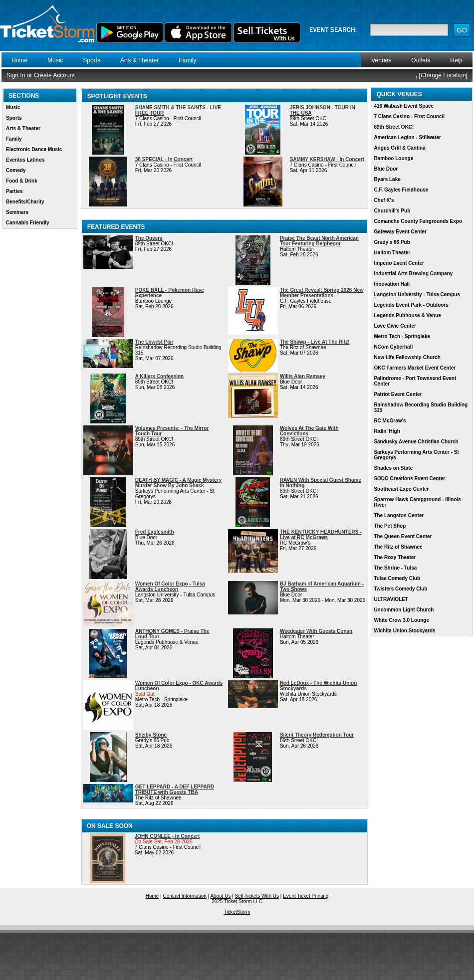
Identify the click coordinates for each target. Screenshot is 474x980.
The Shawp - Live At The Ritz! (315, 342)
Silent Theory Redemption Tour (317, 735)
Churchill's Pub (392, 211)
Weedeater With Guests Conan (316, 631)
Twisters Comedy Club (400, 589)
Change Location (443, 75)
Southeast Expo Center (401, 489)
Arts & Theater (139, 60)
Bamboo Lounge (393, 158)
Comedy (16, 170)
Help (456, 60)
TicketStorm (237, 912)
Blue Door (386, 169)
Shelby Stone (151, 735)
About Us (220, 896)
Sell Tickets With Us (257, 896)
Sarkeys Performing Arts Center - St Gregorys (416, 455)
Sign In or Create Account (41, 75)
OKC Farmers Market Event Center (415, 368)
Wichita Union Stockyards (404, 631)
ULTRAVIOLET (391, 599)
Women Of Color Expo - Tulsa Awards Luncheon (170, 587)
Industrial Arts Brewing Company (413, 274)
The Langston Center (399, 515)
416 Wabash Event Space (404, 106)
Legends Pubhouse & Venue (407, 315)
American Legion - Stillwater (407, 137)
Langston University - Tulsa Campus (417, 294)
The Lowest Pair (154, 342)
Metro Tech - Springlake (402, 336)
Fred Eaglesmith (155, 532)
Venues (381, 60)
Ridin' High (387, 431)
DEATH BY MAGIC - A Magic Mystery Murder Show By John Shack (178, 483)
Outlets (421, 60)
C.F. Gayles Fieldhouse (401, 190)
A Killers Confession (159, 376)
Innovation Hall (392, 284)
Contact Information (185, 896)
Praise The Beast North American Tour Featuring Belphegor (319, 241)
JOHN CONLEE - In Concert (167, 836)
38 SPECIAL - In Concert (164, 159)
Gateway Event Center (400, 232)
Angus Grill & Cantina (399, 148)
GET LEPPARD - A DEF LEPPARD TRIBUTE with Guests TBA (175, 789)
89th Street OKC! (394, 127)
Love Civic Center (395, 326)
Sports (92, 60)
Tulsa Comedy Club (397, 578)
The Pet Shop (390, 526)
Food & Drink (22, 181)
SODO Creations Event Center (409, 479)
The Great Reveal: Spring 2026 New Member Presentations (322, 293)
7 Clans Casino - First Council (409, 116)
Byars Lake (387, 179)
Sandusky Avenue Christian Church (416, 442)
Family (187, 60)
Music (55, 60)
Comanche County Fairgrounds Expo (418, 221)
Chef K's (384, 200)
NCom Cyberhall (393, 347)
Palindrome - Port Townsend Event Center (415, 381)
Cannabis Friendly (28, 223)
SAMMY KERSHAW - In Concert (327, 159)
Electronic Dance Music (34, 149)
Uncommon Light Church (404, 610)
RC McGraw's (390, 421)
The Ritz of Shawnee (398, 547)
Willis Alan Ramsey (303, 376)
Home (19, 60)
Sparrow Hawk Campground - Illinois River (417, 502)
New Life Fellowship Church (407, 357)
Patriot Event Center (398, 394)
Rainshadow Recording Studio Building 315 (421, 407)
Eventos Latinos (25, 160)
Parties (14, 191)
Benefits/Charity (25, 202)
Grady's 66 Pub (392, 242)
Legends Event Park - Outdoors (411, 305)
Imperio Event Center (399, 263)
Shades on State (393, 468)
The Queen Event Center (403, 536)
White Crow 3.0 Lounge (401, 620)
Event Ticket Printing (306, 896)
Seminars (17, 212)
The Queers (149, 238)
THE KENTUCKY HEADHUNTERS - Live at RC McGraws (321, 535)
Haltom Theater (392, 253)
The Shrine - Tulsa (395, 568)
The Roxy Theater (395, 557)
